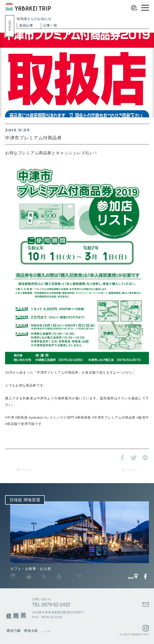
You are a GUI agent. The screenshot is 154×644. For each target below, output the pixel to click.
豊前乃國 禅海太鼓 (22, 631)
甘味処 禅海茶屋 (25, 500)
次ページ (130, 470)
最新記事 (26, 25)
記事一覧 (50, 25)
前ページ (24, 470)
